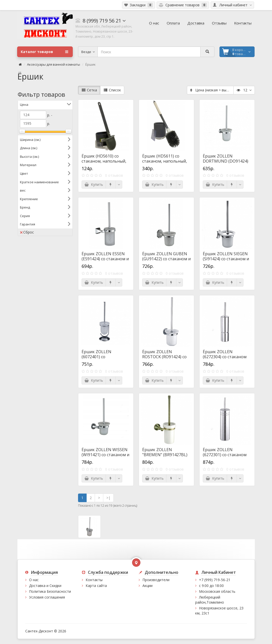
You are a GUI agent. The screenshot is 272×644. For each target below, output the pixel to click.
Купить (94, 184)
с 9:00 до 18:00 (211, 586)
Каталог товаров (44, 52)
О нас (34, 580)
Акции (147, 586)
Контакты (94, 580)
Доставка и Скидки (45, 586)
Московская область (217, 591)
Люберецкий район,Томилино (210, 600)
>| (108, 498)
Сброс (27, 232)
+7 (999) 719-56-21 (215, 580)
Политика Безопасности (50, 591)
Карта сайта (96, 586)
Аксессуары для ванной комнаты (54, 64)
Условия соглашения (47, 597)
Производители (156, 580)
